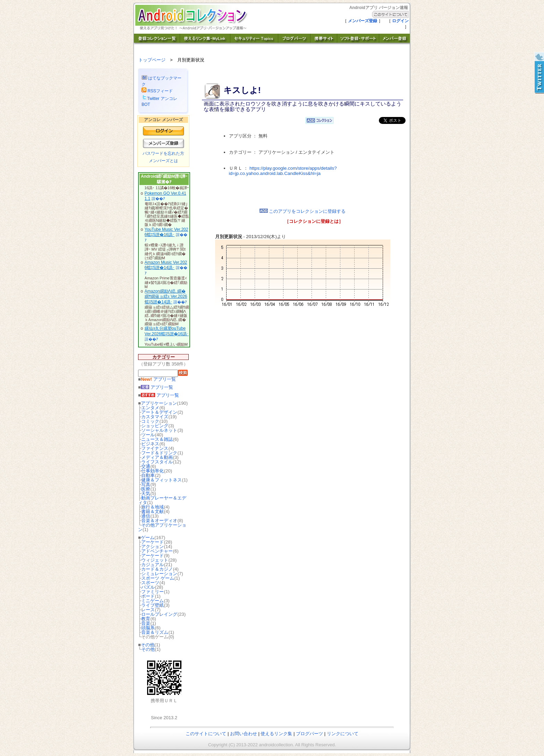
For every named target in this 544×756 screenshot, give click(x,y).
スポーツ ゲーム (158, 578)
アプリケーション (159, 403)
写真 (146, 484)
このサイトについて (206, 734)
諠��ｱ (158, 199)
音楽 (146, 623)
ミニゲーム (152, 601)
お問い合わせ (244, 734)
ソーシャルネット (159, 430)
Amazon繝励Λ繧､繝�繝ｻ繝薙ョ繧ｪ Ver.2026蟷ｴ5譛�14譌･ (166, 297)
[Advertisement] (303, 192)
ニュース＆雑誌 (157, 439)
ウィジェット (155, 560)
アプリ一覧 (158, 379)
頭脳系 (148, 628)
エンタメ (150, 408)
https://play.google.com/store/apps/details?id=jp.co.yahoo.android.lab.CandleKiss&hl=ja (283, 171)
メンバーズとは (163, 161)
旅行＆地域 (152, 507)
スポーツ (150, 583)
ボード (148, 596)
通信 (146, 516)
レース (148, 610)
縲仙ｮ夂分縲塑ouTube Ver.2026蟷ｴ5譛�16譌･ (167, 331)
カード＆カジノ (157, 569)
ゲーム (148, 537)
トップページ (152, 60)
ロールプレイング (159, 614)
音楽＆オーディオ (159, 520)
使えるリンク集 (276, 734)
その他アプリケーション (162, 527)
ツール (148, 435)
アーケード (152, 542)
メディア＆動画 (157, 457)
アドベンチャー (157, 551)
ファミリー (152, 592)
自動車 (148, 475)
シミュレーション (159, 574)
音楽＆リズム (155, 632)
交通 (146, 466)
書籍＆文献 (152, 511)
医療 (146, 489)
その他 (148, 645)
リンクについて (343, 734)
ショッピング (155, 426)
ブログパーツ (309, 734)
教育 (146, 619)
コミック (150, 421)
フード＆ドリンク (159, 453)
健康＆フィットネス (161, 480)
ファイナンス (155, 448)
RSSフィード (157, 91)
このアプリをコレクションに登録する (303, 211)
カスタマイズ (155, 417)
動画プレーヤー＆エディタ (162, 500)
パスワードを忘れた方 (163, 153)
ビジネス (150, 444)
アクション (152, 547)
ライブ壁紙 (152, 605)
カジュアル (152, 565)
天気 (146, 493)
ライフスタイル (157, 462)
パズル (148, 587)
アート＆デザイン (159, 412)
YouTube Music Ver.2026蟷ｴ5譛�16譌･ (167, 232)
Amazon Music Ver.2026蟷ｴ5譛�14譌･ (166, 265)
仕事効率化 (152, 471)
